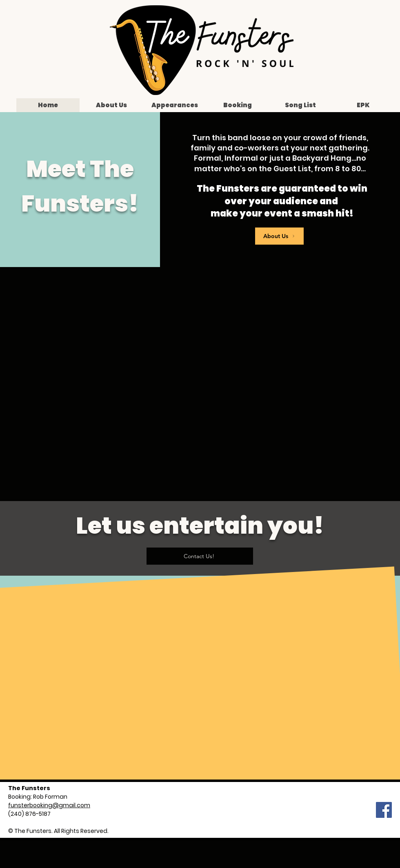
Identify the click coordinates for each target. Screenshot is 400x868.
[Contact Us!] (200, 556)
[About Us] (279, 236)
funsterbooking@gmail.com (49, 805)
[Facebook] (384, 810)
